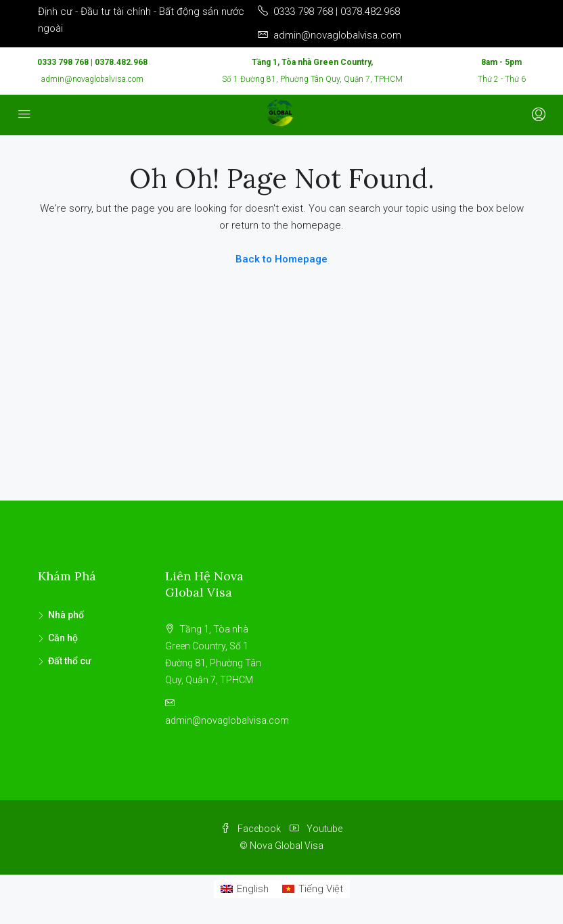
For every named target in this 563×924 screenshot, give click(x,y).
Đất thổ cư (70, 661)
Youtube (316, 829)
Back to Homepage (281, 259)
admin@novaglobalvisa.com (92, 79)
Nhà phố (66, 615)
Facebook (252, 829)
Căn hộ (63, 638)
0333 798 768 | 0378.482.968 (92, 62)
